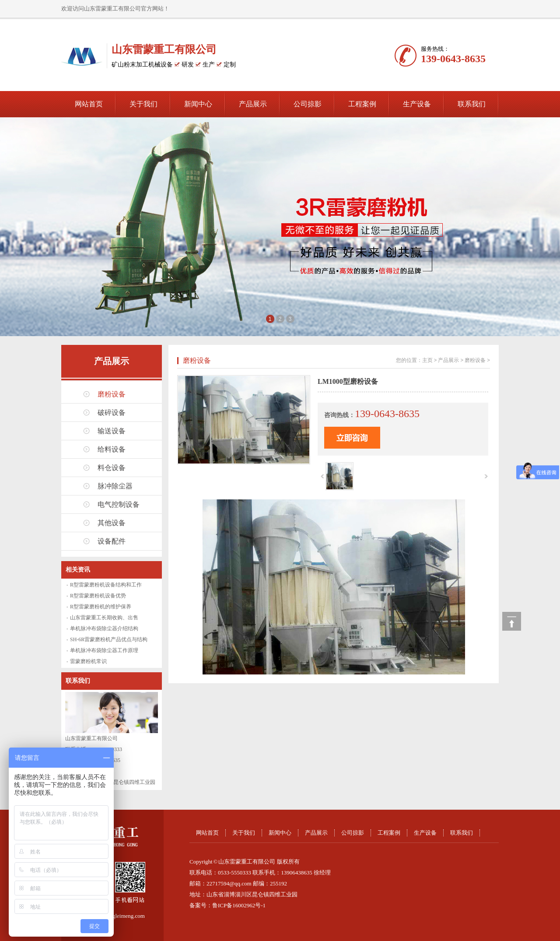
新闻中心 (198, 104)
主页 (427, 360)
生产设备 (417, 104)
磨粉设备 (112, 394)
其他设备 (112, 523)
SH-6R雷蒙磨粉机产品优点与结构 (109, 639)
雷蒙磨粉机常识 (88, 661)
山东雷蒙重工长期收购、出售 (104, 618)
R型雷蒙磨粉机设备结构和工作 (106, 585)
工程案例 (362, 104)
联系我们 (472, 104)
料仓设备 (112, 468)
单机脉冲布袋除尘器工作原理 (104, 650)
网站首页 (89, 104)
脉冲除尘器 (115, 486)
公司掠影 (308, 104)
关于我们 (143, 104)
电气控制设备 (119, 504)
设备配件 (112, 541)
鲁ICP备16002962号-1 (239, 905)
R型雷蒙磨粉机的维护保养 (101, 607)
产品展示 (253, 104)
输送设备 (112, 431)
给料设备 (112, 449)
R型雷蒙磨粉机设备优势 (98, 596)
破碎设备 (112, 413)
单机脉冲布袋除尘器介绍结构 (104, 629)
